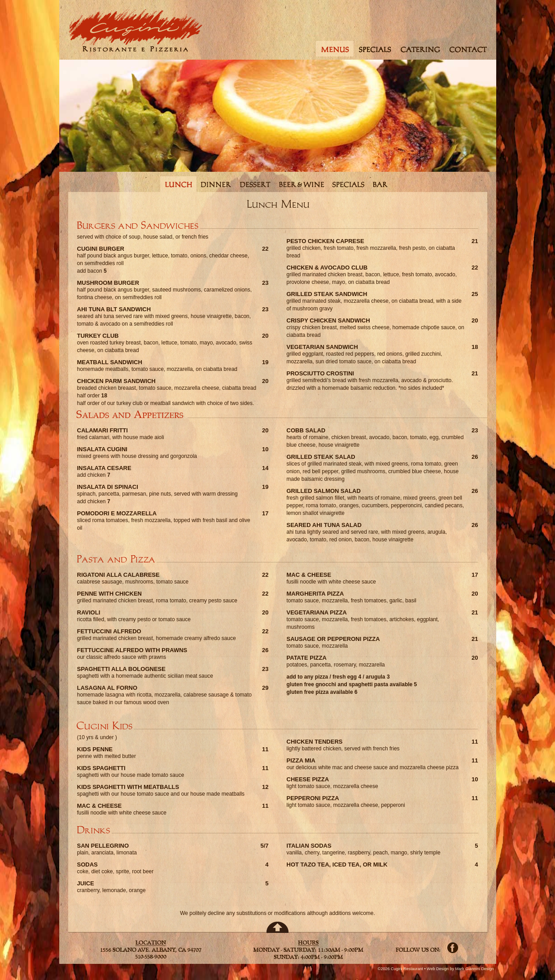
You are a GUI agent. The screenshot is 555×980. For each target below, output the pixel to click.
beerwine (302, 184)
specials (375, 49)
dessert (255, 184)
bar (380, 184)
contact (469, 49)
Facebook (453, 948)
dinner (216, 184)
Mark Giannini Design (474, 969)
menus (334, 49)
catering (421, 49)
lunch (178, 184)
